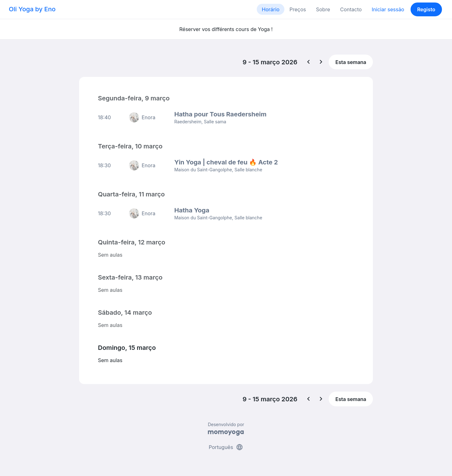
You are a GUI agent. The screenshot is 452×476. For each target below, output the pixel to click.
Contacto (351, 9)
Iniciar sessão (388, 9)
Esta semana (351, 62)
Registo (426, 9)
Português (226, 447)
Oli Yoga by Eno (32, 9)
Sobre (323, 9)
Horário (271, 9)
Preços (298, 9)
